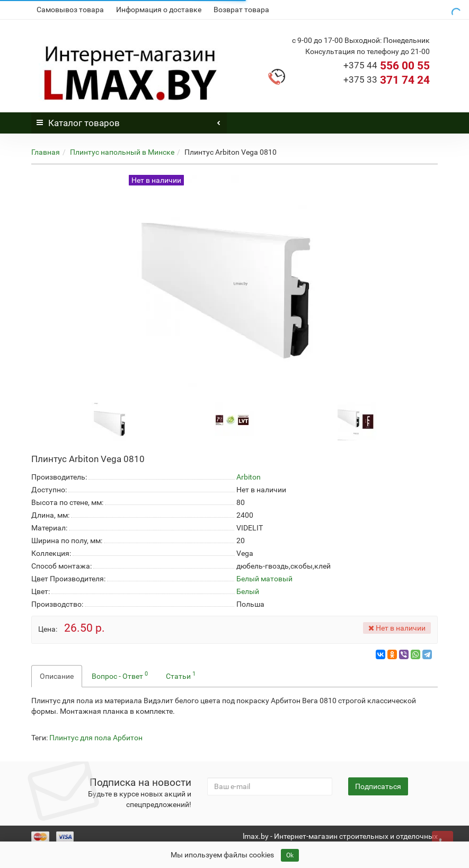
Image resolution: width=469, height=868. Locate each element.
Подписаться (378, 786)
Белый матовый (264, 579)
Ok (290, 855)
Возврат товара (241, 10)
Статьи (181, 675)
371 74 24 (387, 80)
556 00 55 (387, 66)
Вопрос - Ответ (120, 675)
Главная (46, 152)
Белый (248, 591)
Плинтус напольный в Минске (122, 152)
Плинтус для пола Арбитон (96, 738)
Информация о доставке (159, 10)
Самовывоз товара (70, 10)
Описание (57, 676)
